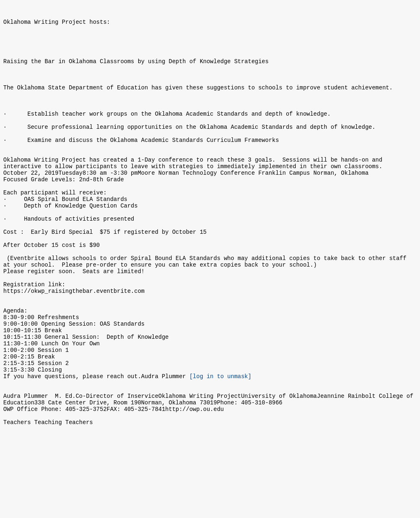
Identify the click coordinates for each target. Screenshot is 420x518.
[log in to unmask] (220, 446)
